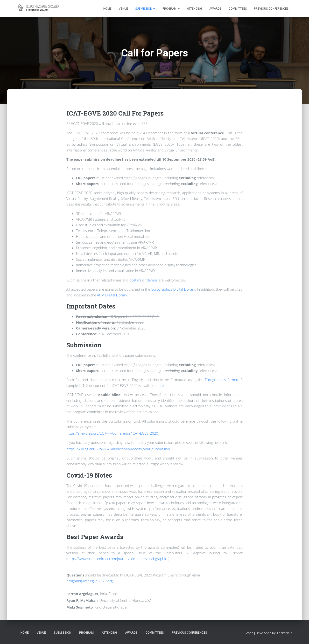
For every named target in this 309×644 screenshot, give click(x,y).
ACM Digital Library (112, 295)
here (160, 385)
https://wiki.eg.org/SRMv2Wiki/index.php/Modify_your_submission (118, 449)
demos (152, 280)
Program (171, 9)
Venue (123, 9)
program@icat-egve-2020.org (90, 581)
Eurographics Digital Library (173, 289)
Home (107, 9)
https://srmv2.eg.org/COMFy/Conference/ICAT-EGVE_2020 (112, 433)
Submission (145, 9)
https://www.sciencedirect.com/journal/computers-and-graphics (118, 559)
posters (135, 280)
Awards (215, 9)
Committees (238, 9)
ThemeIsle (284, 633)
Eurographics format (222, 380)
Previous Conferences (271, 9)
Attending (194, 9)
